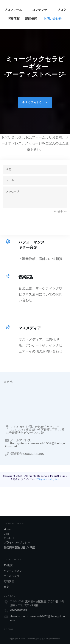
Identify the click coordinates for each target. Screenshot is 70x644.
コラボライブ (12, 576)
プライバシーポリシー (48, 479)
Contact (9, 538)
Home (8, 529)
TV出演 (8, 565)
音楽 (6, 587)
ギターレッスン (13, 571)
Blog (7, 534)
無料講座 (9, 581)
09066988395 (18, 610)
